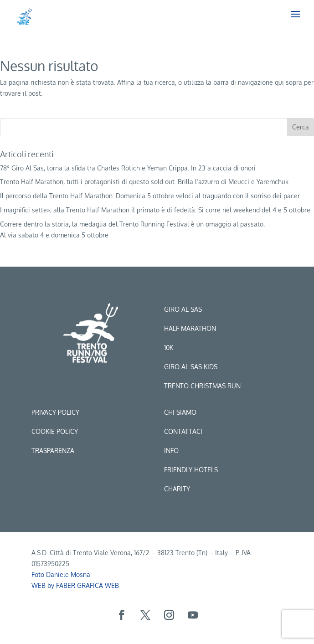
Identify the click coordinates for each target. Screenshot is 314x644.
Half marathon (190, 328)
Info (171, 451)
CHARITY (177, 489)
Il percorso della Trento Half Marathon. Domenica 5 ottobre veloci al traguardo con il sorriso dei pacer (150, 196)
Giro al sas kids (191, 367)
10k (169, 348)
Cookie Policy (55, 431)
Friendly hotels (191, 470)
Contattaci (183, 431)
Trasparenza (53, 451)
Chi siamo (180, 412)
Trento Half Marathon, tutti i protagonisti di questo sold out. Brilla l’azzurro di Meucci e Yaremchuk (144, 182)
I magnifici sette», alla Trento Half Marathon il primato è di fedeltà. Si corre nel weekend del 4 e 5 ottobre (155, 210)
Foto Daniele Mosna (61, 574)
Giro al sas (183, 309)
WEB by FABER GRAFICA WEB (75, 585)
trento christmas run (202, 386)
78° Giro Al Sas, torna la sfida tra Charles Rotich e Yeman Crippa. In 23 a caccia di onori (128, 168)
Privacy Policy (55, 412)
